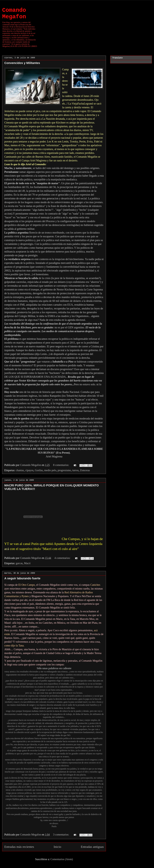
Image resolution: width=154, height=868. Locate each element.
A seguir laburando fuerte (22, 578)
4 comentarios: (63, 558)
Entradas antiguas (92, 847)
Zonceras (85, 470)
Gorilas (39, 470)
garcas (19, 563)
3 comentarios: (61, 835)
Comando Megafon (14, 14)
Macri (27, 563)
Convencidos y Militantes (22, 63)
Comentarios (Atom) (62, 859)
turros (75, 470)
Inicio (57, 847)
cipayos (29, 470)
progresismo (64, 470)
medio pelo (50, 470)
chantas (20, 470)
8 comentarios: (61, 465)
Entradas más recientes (19, 847)
